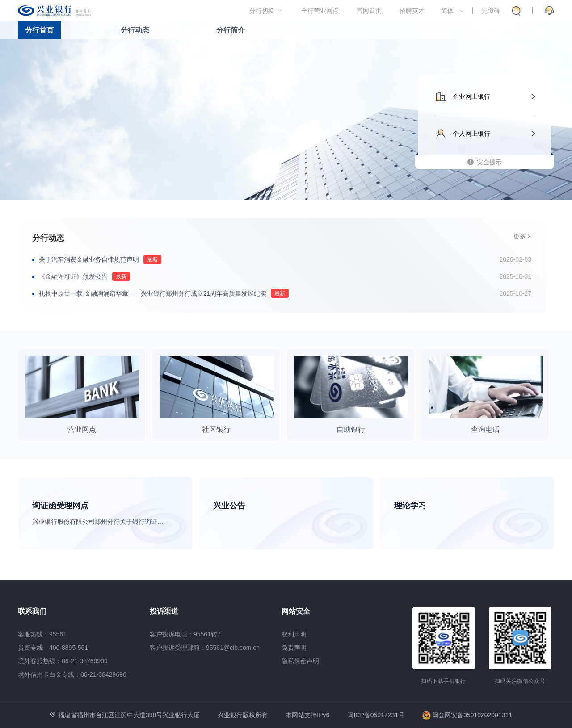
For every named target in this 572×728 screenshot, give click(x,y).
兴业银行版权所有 (243, 715)
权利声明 (294, 634)
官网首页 (369, 11)
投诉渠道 (164, 611)
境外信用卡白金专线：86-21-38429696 (72, 674)
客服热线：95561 (42, 634)
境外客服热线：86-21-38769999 (63, 661)
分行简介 (231, 30)
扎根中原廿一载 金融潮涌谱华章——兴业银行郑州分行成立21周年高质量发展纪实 (153, 293)
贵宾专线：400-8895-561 (53, 648)
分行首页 (39, 30)
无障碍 (491, 11)
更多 (520, 236)
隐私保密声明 (300, 661)
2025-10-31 (515, 276)
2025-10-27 (515, 293)
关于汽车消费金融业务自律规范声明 (89, 259)
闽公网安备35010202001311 (467, 715)
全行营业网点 (320, 11)
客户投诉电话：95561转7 (185, 634)
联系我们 (32, 611)
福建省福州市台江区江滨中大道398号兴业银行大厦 (129, 715)
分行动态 (135, 30)
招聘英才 (412, 11)
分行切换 (262, 11)
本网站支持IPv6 (307, 715)
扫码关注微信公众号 (520, 681)
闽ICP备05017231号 (376, 715)
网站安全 (296, 611)
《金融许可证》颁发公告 (73, 276)
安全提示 (489, 162)
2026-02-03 (515, 259)
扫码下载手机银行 (444, 681)
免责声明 (294, 648)
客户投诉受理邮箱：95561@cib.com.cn (205, 648)
